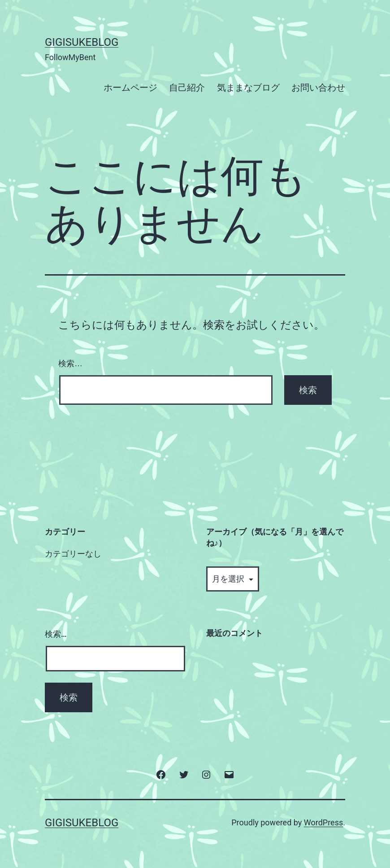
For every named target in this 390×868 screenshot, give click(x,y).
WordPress (323, 822)
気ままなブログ (248, 88)
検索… (70, 364)
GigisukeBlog (82, 42)
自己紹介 (187, 88)
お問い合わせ (318, 88)
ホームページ (130, 88)
